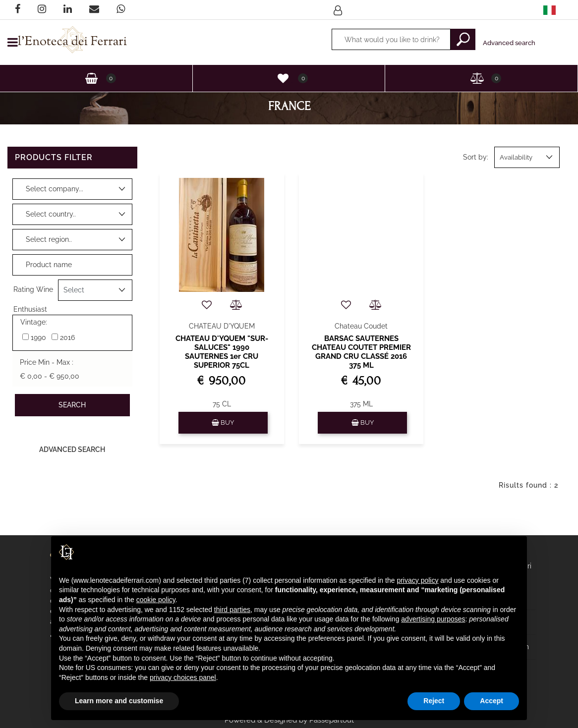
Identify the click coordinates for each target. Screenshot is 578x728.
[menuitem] (549, 10)
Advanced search (509, 43)
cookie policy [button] (156, 600)
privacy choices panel (183, 677)
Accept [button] (491, 701)
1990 (38, 337)
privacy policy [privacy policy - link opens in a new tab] (417, 580)
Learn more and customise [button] (119, 701)
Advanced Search (72, 449)
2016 (67, 337)
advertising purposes (433, 619)
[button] (463, 39)
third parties (232, 610)
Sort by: (476, 157)
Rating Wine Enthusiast (33, 293)
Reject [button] (434, 701)
